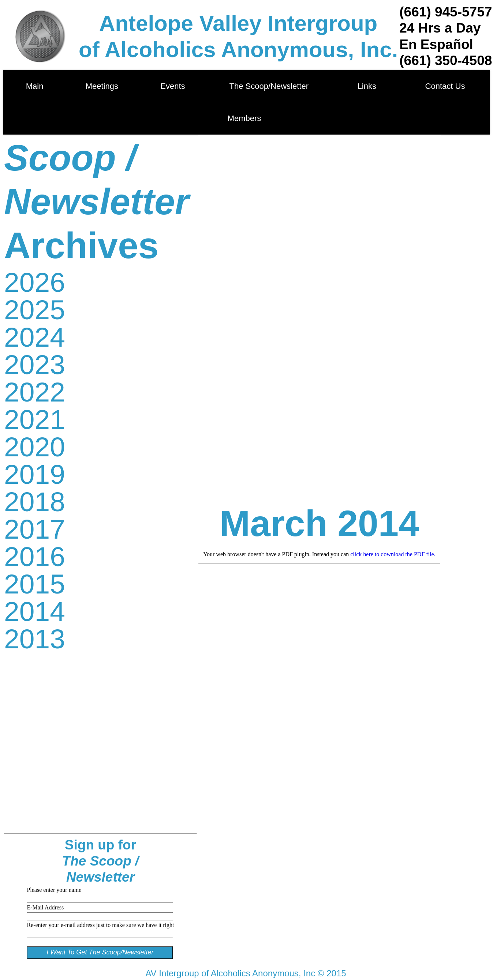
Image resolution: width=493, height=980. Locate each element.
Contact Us (445, 86)
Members (244, 118)
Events (175, 86)
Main (35, 86)
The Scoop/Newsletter (269, 86)
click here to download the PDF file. (393, 554)
